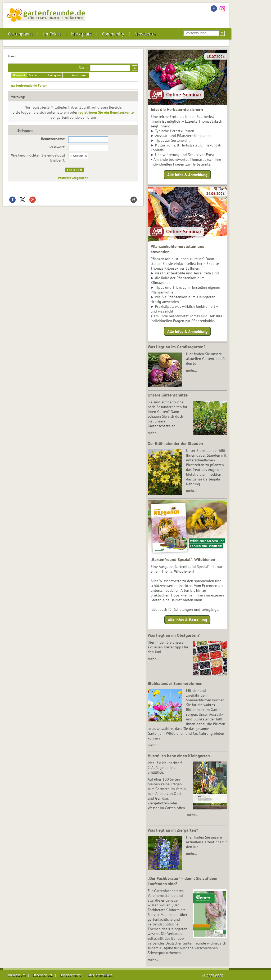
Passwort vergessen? (73, 178)
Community (113, 34)
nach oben (215, 975)
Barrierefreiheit (100, 975)
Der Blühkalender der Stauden (175, 443)
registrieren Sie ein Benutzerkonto (106, 112)
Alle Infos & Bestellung (187, 620)
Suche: (84, 68)
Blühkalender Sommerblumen (175, 683)
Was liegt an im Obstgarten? (174, 635)
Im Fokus (52, 34)
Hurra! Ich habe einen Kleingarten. (179, 756)
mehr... (153, 960)
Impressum (17, 975)
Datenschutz (42, 975)
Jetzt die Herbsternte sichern (177, 109)
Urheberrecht (70, 975)
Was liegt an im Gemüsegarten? (177, 347)
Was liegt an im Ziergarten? (173, 830)
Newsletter (145, 34)
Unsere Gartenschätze (168, 395)
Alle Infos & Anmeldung (187, 175)
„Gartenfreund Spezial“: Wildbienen (183, 559)
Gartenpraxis (20, 34)
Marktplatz (81, 34)
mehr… (191, 370)
